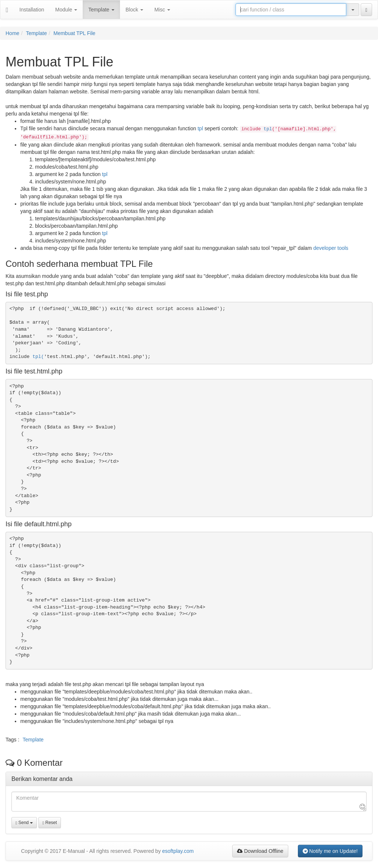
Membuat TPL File (75, 33)
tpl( (38, 357)
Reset (50, 823)
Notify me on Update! (330, 851)
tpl (200, 128)
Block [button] (134, 10)
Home (12, 33)
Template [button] (101, 10)
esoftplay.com (178, 851)
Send (24, 823)
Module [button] (66, 10)
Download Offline (260, 851)
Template (36, 33)
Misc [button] (162, 10)
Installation (32, 10)
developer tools (331, 248)
